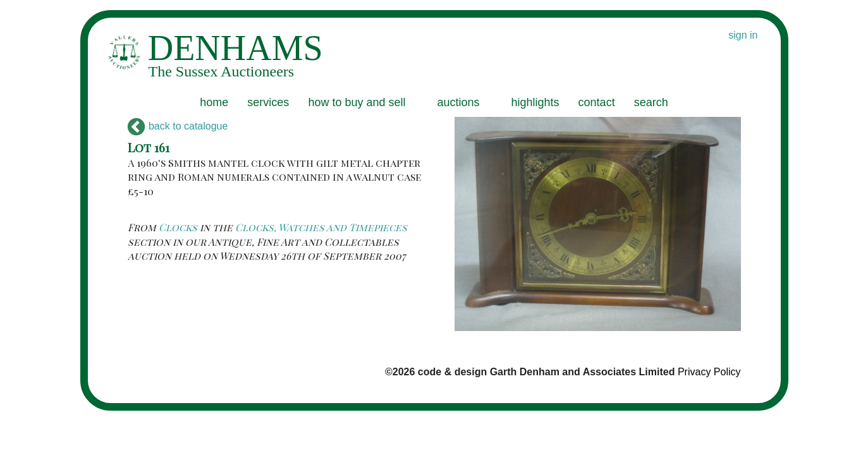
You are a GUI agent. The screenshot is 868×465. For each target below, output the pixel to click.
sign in (743, 35)
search (651, 102)
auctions (458, 102)
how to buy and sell (357, 102)
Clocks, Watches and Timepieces (321, 227)
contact (597, 102)
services (268, 102)
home (214, 102)
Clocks (178, 227)
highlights (535, 102)
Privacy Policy (709, 372)
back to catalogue (178, 126)
